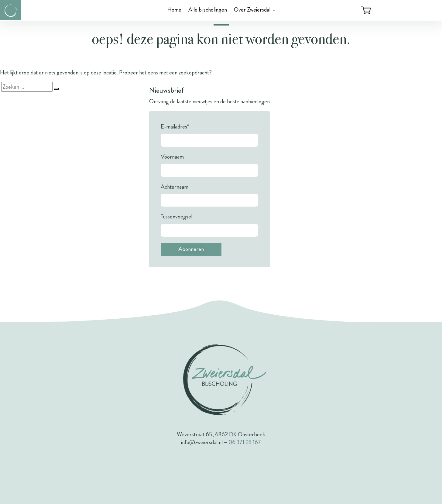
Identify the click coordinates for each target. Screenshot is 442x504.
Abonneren (191, 249)
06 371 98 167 (245, 442)
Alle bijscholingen (208, 10)
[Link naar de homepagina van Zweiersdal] (11, 10)
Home (174, 10)
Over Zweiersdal (252, 10)
